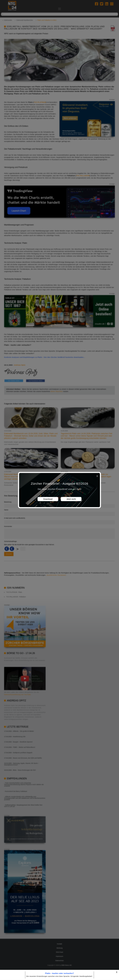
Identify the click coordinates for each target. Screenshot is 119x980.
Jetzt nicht (71, 499)
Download (48, 499)
